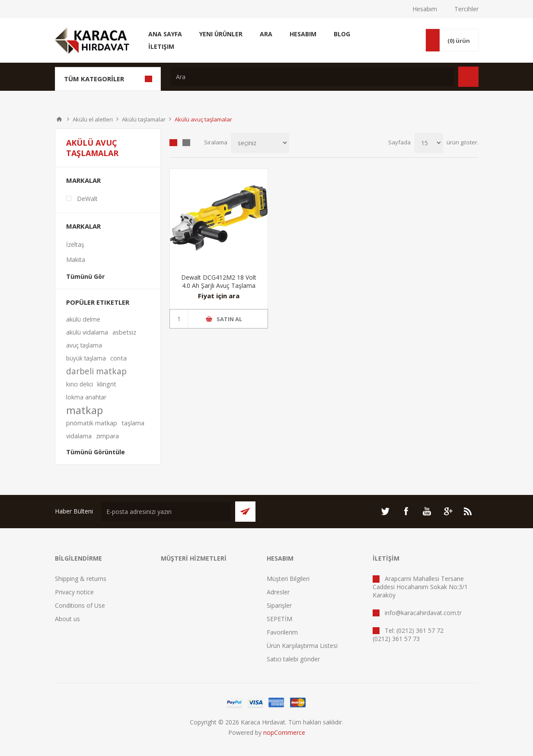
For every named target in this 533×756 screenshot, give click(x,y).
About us (67, 619)
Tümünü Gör (85, 276)
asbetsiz (124, 332)
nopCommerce (284, 732)
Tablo (173, 143)
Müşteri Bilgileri (288, 579)
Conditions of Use (80, 605)
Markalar (83, 180)
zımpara (107, 436)
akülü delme (83, 319)
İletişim (161, 46)
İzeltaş (75, 244)
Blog (342, 34)
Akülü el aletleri (93, 119)
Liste (186, 143)
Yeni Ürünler (221, 34)
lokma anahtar (86, 397)
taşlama (133, 423)
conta (118, 358)
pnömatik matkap (92, 423)
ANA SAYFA (59, 119)
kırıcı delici (80, 384)
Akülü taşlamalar (144, 119)
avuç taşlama (84, 345)
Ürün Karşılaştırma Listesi (302, 646)
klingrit (107, 384)
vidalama (79, 436)
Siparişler (279, 605)
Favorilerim (282, 632)
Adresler (278, 592)
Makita (76, 260)
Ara (266, 34)
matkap (85, 410)
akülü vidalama (87, 332)
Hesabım (425, 9)
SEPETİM (279, 619)
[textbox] (312, 77)
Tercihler (466, 9)
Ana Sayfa (165, 34)
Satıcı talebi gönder (293, 659)
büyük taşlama (86, 358)
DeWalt (87, 199)
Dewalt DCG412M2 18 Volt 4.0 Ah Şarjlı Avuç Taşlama (219, 281)
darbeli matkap (96, 371)
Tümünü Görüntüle (96, 452)
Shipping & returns (81, 579)
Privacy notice (74, 592)
